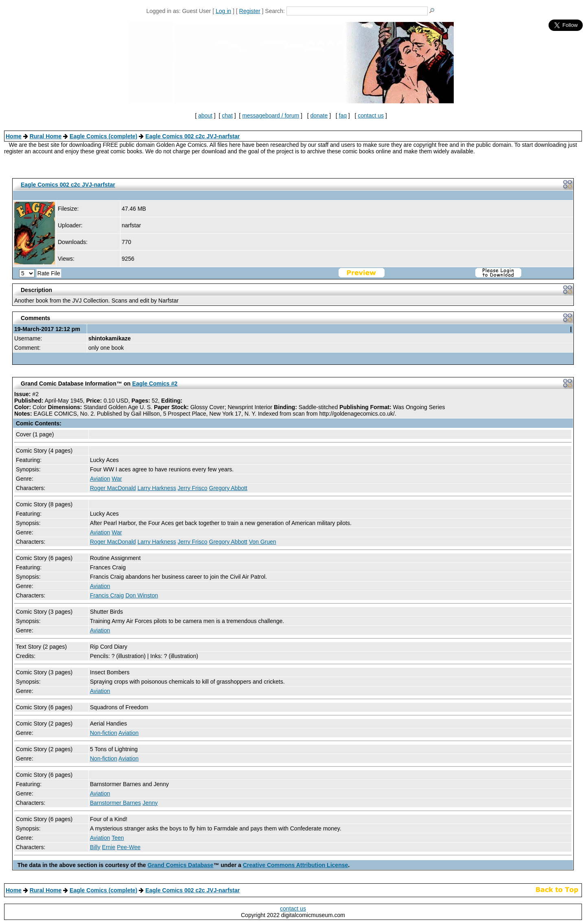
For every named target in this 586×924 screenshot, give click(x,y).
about (205, 115)
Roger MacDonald (113, 488)
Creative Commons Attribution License (296, 865)
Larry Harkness (157, 488)
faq (343, 115)
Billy (95, 847)
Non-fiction (104, 733)
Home (14, 136)
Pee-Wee (129, 847)
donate (319, 115)
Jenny (150, 803)
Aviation (100, 479)
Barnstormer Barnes (115, 803)
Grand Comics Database (181, 865)
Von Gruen (263, 542)
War (117, 479)
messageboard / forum (271, 115)
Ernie (109, 847)
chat (227, 115)
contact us (371, 115)
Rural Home (46, 136)
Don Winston (142, 595)
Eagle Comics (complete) (104, 136)
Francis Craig (107, 595)
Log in (223, 11)
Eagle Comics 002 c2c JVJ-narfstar (192, 136)
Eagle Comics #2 (155, 384)
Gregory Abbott (228, 488)
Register (250, 11)
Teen (118, 838)
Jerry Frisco (193, 488)
